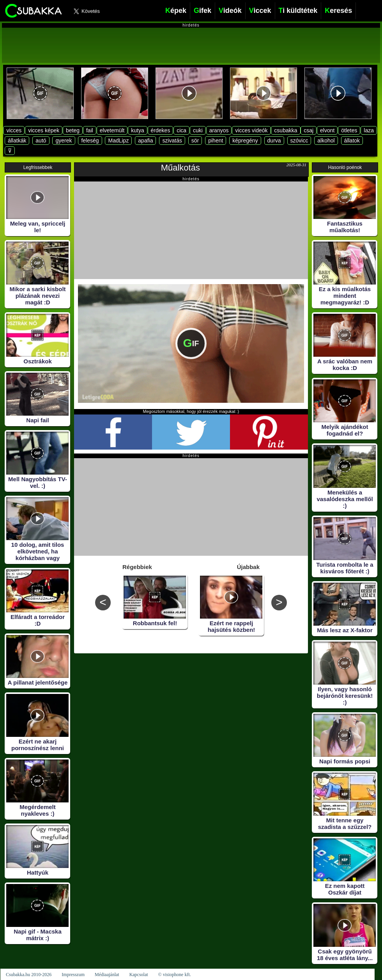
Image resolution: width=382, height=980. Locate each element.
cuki (198, 130)
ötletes (349, 130)
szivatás (172, 141)
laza (369, 130)
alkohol (326, 141)
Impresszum (73, 975)
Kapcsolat (139, 975)
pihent (216, 141)
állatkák (17, 141)
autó (41, 141)
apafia (145, 141)
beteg (73, 130)
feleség (90, 141)
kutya (137, 130)
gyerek (64, 141)
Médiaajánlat (107, 975)
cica (181, 130)
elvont (327, 130)
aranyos (219, 130)
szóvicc (299, 141)
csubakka (286, 130)
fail (90, 130)
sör (195, 141)
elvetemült (112, 130)
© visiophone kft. (175, 975)
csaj (309, 130)
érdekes (161, 130)
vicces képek (44, 130)
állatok (352, 141)
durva (274, 141)
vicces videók (251, 130)
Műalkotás (180, 168)
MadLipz (118, 141)
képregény (245, 141)
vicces (14, 130)
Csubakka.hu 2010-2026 (29, 975)
